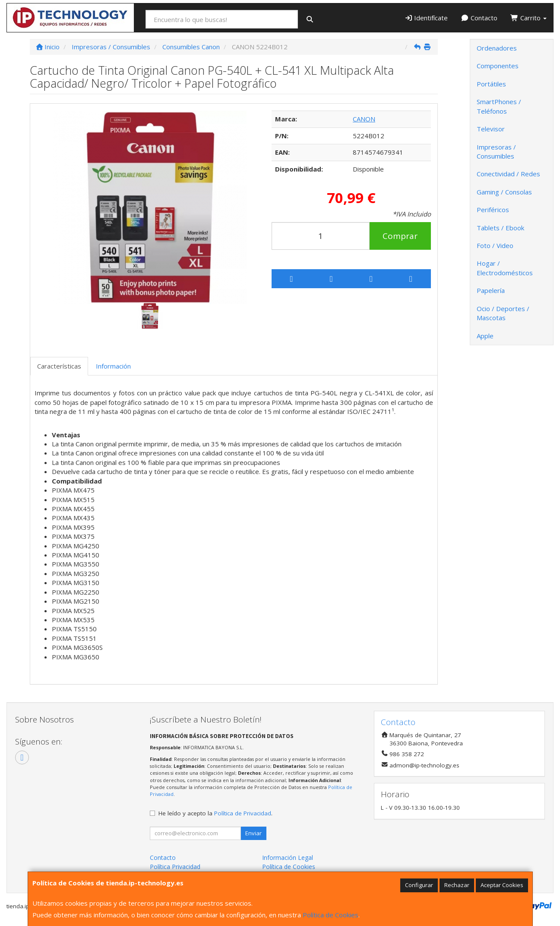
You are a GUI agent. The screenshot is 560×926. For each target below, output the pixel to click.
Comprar (400, 236)
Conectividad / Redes (508, 174)
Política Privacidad (175, 867)
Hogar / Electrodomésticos (505, 268)
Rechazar (457, 885)
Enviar (253, 833)
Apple (485, 336)
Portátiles (491, 84)
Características (59, 366)
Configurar (419, 885)
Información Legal (288, 858)
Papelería (491, 290)
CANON (364, 119)
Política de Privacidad (243, 813)
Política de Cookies (331, 915)
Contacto (479, 18)
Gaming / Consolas (504, 192)
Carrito (528, 18)
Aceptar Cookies (502, 885)
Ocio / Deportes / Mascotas (503, 313)
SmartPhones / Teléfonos (499, 106)
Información (113, 366)
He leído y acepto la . (215, 813)
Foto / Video (495, 245)
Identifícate (426, 18)
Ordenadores (497, 48)
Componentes (498, 66)
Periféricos (493, 210)
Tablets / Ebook (500, 228)
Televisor (491, 129)
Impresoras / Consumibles (496, 151)
